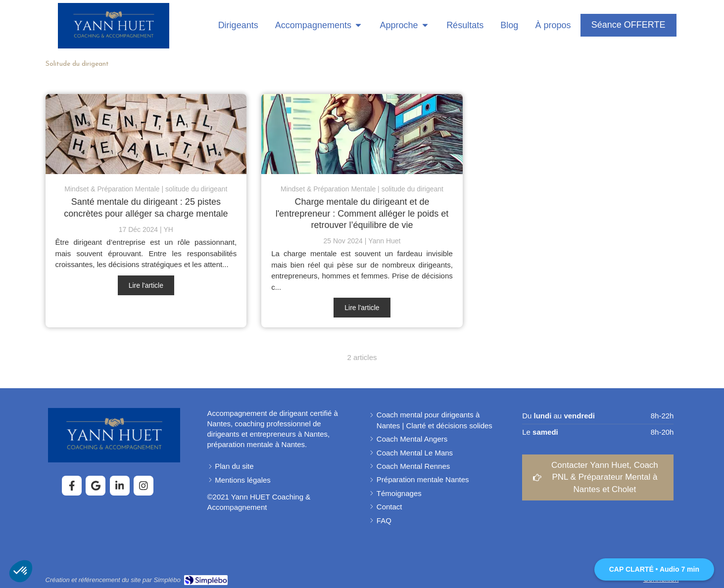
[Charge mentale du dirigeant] (362, 134)
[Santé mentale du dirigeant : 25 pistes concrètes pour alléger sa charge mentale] (146, 134)
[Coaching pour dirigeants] (235, 25)
